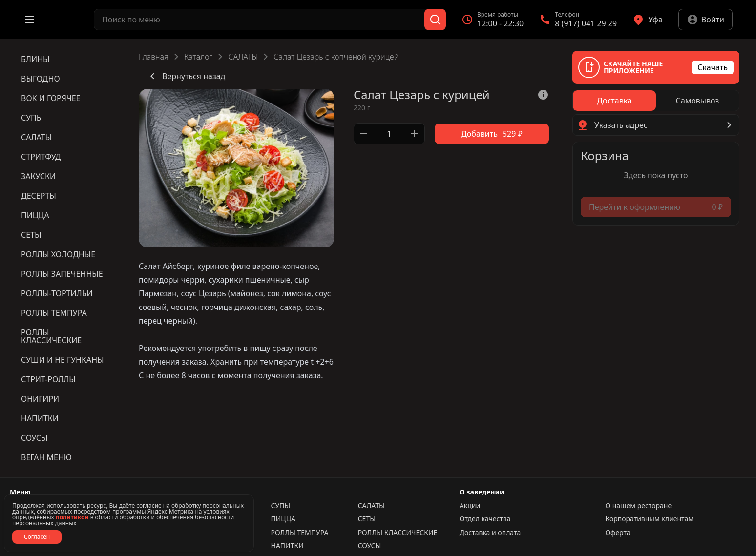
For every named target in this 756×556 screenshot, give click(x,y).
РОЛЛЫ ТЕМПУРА (299, 533)
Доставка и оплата (490, 533)
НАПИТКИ (287, 546)
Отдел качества (485, 519)
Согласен (37, 537)
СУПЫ (280, 506)
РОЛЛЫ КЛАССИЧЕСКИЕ (398, 533)
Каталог (198, 57)
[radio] (614, 101)
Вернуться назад (186, 76)
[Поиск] (435, 20)
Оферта (618, 533)
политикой (72, 517)
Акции (470, 506)
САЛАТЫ (243, 57)
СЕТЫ (367, 519)
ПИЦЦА (283, 519)
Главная (154, 57)
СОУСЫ (370, 546)
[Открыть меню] (29, 20)
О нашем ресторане (638, 506)
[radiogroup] (656, 101)
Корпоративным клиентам (649, 519)
